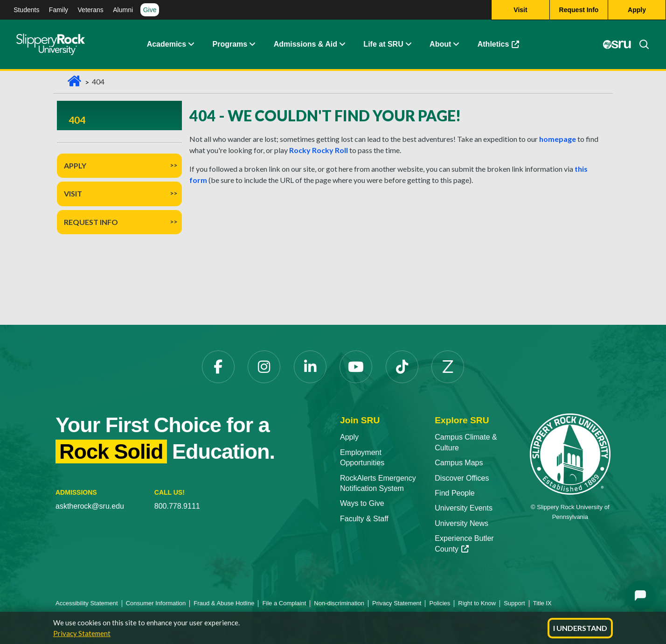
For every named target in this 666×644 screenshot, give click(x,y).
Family (59, 10)
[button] (191, 44)
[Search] (640, 44)
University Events (464, 508)
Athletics (503, 46)
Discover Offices (462, 478)
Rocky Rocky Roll (319, 150)
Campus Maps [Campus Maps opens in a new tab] (459, 463)
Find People (454, 493)
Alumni (123, 10)
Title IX (542, 603)
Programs (230, 44)
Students (26, 10)
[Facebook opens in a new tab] (218, 367)
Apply (75, 165)
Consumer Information (156, 603)
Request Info (91, 222)
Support (514, 603)
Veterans (91, 10)
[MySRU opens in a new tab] (617, 44)
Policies (440, 603)
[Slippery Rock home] (51, 44)
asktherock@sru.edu (90, 506)
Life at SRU (383, 44)
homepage (558, 139)
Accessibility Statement (87, 603)
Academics (167, 44)
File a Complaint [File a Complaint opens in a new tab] (284, 603)
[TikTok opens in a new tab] (402, 367)
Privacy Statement (82, 633)
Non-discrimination (339, 603)
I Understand (580, 628)
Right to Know (477, 603)
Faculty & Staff (364, 519)
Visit (73, 193)
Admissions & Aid (305, 44)
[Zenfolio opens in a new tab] (448, 367)
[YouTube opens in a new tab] (356, 367)
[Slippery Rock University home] (570, 453)
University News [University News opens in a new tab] (461, 523)
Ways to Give (362, 503)
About (440, 44)
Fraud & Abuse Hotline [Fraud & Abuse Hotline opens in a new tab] (224, 603)
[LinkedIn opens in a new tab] (310, 367)
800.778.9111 (177, 506)
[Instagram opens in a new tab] (264, 367)
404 (77, 120)
